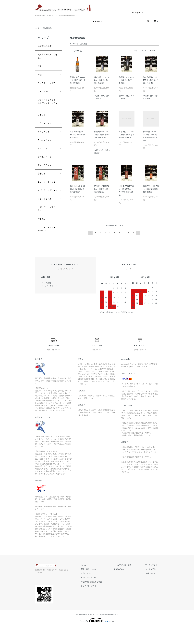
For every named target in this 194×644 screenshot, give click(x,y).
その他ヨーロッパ (47, 168)
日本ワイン (43, 124)
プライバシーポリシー (97, 607)
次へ (138, 233)
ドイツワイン (44, 159)
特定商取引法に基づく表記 (98, 602)
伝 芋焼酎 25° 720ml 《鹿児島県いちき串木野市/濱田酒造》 (127, 135)
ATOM (127, 590)
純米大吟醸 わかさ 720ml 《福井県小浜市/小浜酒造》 (151, 80)
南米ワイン (43, 186)
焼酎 (40, 68)
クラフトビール (45, 220)
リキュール (43, 98)
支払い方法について (96, 598)
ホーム (37, 28)
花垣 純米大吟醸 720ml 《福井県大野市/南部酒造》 (102, 189)
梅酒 (40, 77)
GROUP (96, 22)
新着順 (153, 51)
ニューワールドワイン (47, 197)
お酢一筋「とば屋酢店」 (47, 231)
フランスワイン (45, 133)
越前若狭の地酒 (45, 46)
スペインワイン (45, 150)
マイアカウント (137, 13)
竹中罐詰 (42, 242)
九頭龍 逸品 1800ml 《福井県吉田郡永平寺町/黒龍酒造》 (78, 80)
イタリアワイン (45, 142)
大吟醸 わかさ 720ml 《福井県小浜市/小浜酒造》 (127, 80)
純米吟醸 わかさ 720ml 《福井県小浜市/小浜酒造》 (102, 80)
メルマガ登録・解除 (128, 586)
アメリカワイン (45, 177)
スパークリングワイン (47, 209)
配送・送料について (96, 590)
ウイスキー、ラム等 (47, 88)
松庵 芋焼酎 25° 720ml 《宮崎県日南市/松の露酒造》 (151, 189)
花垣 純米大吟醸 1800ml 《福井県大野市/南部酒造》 (77, 189)
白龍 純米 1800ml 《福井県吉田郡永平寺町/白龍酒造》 (102, 135)
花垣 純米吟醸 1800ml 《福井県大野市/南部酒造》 (77, 135)
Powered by (97, 638)
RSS (122, 590)
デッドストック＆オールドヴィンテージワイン (47, 111)
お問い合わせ (152, 594)
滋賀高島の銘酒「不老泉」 (45, 57)
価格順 (144, 51)
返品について (93, 594)
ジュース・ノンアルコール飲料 (47, 252)
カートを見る (152, 590)
